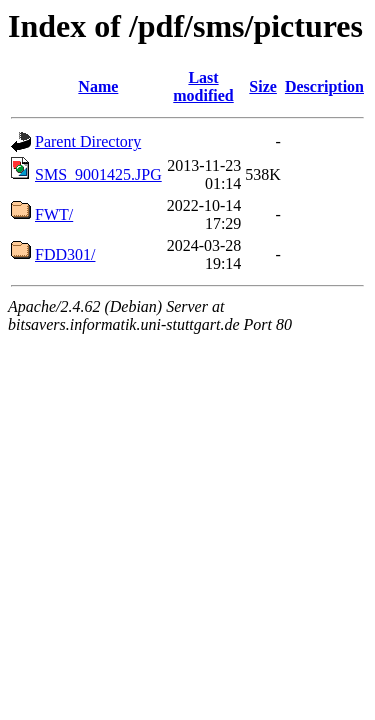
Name (98, 86)
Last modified (203, 86)
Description (324, 86)
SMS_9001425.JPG (98, 174)
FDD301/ (65, 254)
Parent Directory (88, 141)
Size (263, 86)
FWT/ (54, 214)
